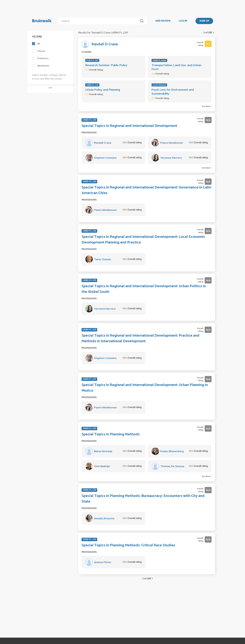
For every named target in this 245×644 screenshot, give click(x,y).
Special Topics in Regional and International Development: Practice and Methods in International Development (140, 338)
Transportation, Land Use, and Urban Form (176, 67)
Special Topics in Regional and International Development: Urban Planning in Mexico (145, 388)
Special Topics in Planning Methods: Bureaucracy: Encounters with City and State (143, 499)
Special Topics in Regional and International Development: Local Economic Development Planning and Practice (143, 240)
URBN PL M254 (159, 60)
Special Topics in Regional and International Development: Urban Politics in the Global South (144, 289)
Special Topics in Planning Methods (111, 434)
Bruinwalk (42, 21)
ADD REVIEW (163, 21)
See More (207, 106)
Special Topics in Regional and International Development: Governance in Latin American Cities (146, 190)
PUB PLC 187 (92, 60)
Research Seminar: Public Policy (106, 65)
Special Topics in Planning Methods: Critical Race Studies (128, 545)
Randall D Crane (105, 44)
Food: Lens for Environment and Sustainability (173, 92)
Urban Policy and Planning (103, 90)
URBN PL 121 (92, 85)
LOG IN (183, 21)
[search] (99, 21)
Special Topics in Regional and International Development (129, 126)
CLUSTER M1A (159, 85)
